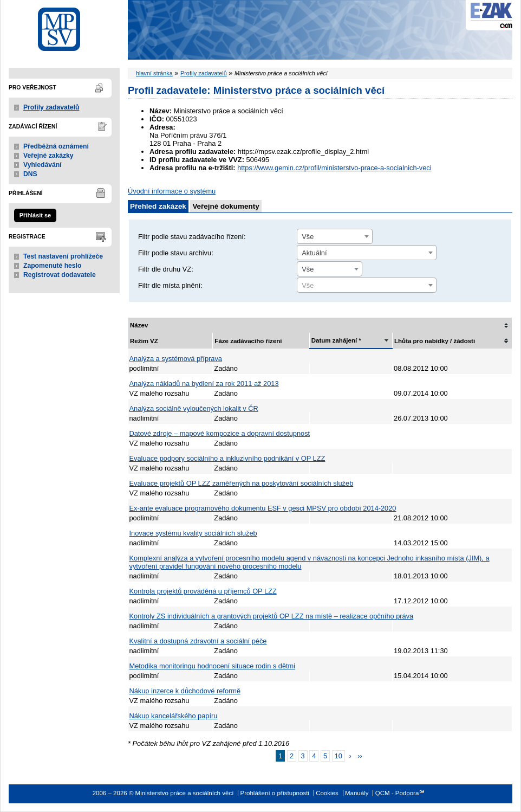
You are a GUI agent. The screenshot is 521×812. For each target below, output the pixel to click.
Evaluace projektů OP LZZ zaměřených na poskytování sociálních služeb (242, 483)
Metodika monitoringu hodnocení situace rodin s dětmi (213, 666)
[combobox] (335, 236)
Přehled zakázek (158, 206)
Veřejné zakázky (48, 156)
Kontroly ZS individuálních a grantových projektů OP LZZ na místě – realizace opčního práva (272, 616)
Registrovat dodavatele (60, 275)
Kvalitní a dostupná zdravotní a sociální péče (198, 641)
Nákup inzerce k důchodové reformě (185, 691)
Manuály (357, 793)
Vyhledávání (43, 165)
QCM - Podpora (397, 793)
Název (139, 325)
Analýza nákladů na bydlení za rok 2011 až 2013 (204, 384)
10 (338, 756)
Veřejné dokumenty (226, 206)
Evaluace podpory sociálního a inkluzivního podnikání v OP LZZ (227, 458)
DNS (30, 174)
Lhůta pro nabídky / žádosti (435, 341)
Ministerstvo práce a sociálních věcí (64, 26)
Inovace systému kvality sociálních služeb (193, 533)
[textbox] (367, 286)
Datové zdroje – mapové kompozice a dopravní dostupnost (220, 433)
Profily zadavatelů (51, 107)
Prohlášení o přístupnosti (275, 793)
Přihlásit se (35, 215)
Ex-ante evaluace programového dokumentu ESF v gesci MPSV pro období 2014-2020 (263, 508)
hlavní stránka (154, 73)
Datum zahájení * (336, 340)
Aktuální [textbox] (314, 253)
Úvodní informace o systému (172, 191)
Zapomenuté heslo (52, 266)
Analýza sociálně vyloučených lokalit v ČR (194, 408)
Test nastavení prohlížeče (63, 256)
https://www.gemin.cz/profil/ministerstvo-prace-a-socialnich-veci (334, 168)
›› (360, 756)
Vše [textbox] (308, 237)
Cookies (327, 793)
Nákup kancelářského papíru (174, 716)
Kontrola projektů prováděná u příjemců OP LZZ (203, 591)
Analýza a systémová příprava (176, 359)
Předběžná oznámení (56, 146)
